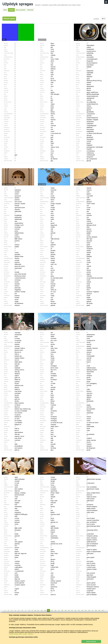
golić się (11, 399)
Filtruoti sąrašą (9, 19)
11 (38, 610)
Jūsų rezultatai (20, 10)
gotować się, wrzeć (50, 544)
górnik (82, 399)
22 (75, 610)
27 (92, 610)
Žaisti (5, 10)
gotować (11, 544)
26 (89, 610)
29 (99, 610)
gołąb (82, 254)
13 (45, 610)
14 (48, 610)
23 (79, 610)
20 (69, 610)
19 (66, 610)
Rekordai (30, 10)
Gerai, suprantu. (91, 642)
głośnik (82, 110)
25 (86, 610)
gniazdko (11, 254)
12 (42, 610)
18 (62, 610)
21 (72, 610)
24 (82, 610)
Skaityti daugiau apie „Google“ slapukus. (21, 634)
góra (46, 399)
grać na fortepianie (86, 544)
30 (103, 610)
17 (59, 610)
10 (35, 610)
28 (96, 610)
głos (46, 110)
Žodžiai (11, 10)
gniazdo (47, 254)
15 (52, 610)
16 (55, 610)
